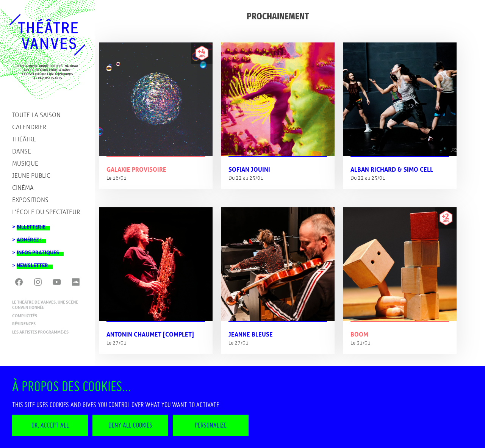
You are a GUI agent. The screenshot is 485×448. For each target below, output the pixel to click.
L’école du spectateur (46, 212)
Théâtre (24, 139)
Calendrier (29, 127)
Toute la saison (36, 115)
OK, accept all (50, 425)
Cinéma (23, 188)
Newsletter (32, 263)
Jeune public (31, 176)
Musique (25, 164)
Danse (22, 151)
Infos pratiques (38, 250)
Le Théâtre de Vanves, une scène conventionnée (45, 305)
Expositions (30, 200)
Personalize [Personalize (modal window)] (211, 425)
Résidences (24, 324)
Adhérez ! (29, 237)
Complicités (25, 316)
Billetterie (31, 225)
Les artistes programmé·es (40, 332)
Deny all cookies (130, 425)
